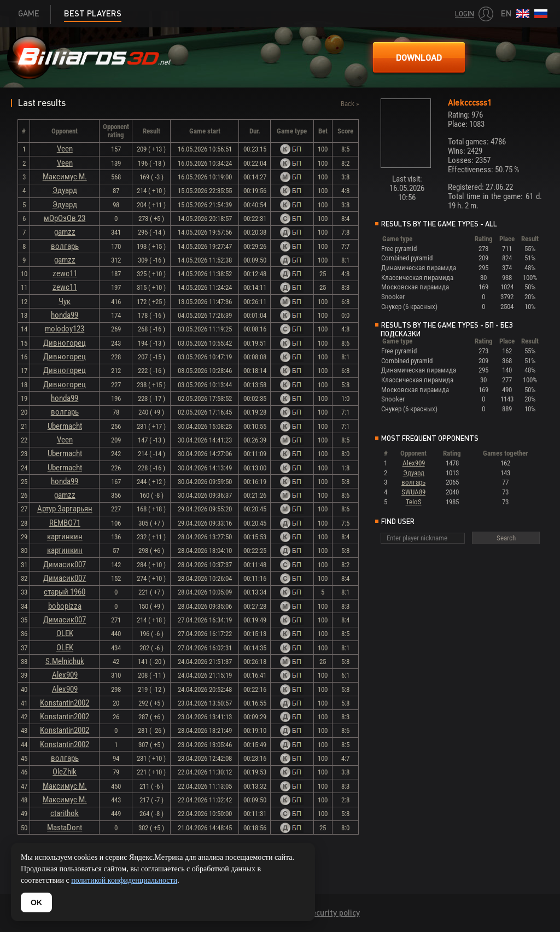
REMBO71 (65, 523)
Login (465, 14)
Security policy (333, 913)
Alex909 (65, 675)
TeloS (414, 502)
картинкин (65, 537)
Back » (350, 104)
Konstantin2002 (65, 703)
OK (36, 902)
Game (29, 13)
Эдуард (65, 190)
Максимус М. (65, 177)
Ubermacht (65, 426)
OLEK (65, 633)
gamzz (65, 232)
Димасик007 (65, 564)
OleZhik (65, 772)
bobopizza (65, 606)
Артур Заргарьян (65, 509)
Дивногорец (65, 343)
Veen (65, 149)
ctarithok (65, 813)
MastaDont (65, 828)
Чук (65, 301)
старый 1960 (65, 592)
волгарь (65, 246)
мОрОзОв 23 (65, 218)
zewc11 (65, 273)
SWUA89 (413, 492)
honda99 (65, 315)
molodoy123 (65, 329)
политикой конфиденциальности (124, 880)
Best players (93, 13)
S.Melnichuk (65, 661)
